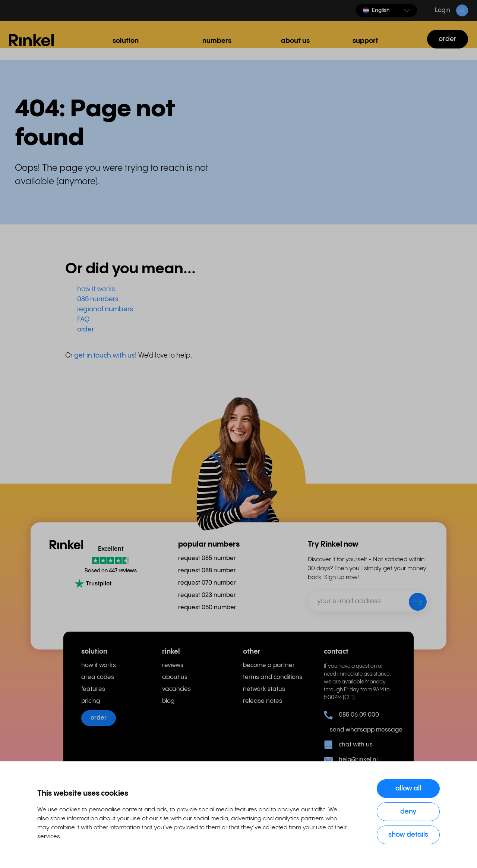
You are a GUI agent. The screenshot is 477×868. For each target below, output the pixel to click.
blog (168, 701)
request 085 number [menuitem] (207, 558)
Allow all (408, 788)
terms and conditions (273, 677)
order (448, 39)
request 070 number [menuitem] (207, 583)
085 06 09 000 (351, 715)
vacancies (176, 689)
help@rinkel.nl (351, 760)
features (93, 689)
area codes (98, 677)
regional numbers (105, 309)
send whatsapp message (363, 730)
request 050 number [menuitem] (207, 608)
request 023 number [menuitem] (207, 595)
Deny (408, 812)
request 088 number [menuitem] (207, 571)
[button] (386, 10)
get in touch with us (105, 356)
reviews (173, 665)
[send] (413, 603)
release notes (263, 701)
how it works (96, 289)
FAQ (83, 319)
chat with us (348, 745)
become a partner (269, 665)
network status (264, 689)
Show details (408, 835)
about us (175, 677)
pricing (91, 701)
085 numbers (98, 299)
